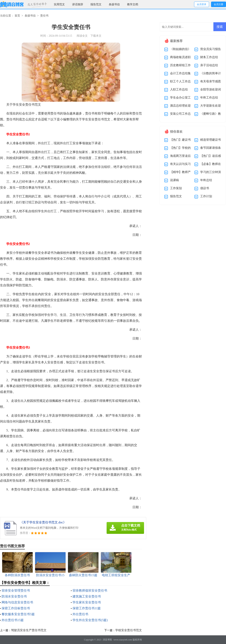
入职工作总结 (179, 89)
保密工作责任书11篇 (87, 608)
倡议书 (205, 188)
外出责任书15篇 (13, 620)
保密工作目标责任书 (16, 608)
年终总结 (206, 180)
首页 (17, 16)
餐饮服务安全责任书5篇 (18, 614)
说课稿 (174, 180)
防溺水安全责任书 (14, 596)
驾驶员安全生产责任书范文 (29, 630)
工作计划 (206, 196)
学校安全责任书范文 (129, 630)
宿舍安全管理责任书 (16, 590)
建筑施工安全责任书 (87, 596)
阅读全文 (82, 36)
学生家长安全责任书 (87, 602)
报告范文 (96, 4)
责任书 (44, 16)
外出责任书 (80, 614)
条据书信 (114, 4)
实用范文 (59, 4)
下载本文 (96, 36)
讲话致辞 (78, 4)
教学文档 (133, 4)
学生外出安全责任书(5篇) (90, 620)
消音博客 (107, 640)
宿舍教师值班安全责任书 (90, 590)
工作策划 (176, 188)
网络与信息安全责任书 (17, 602)
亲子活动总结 (209, 65)
